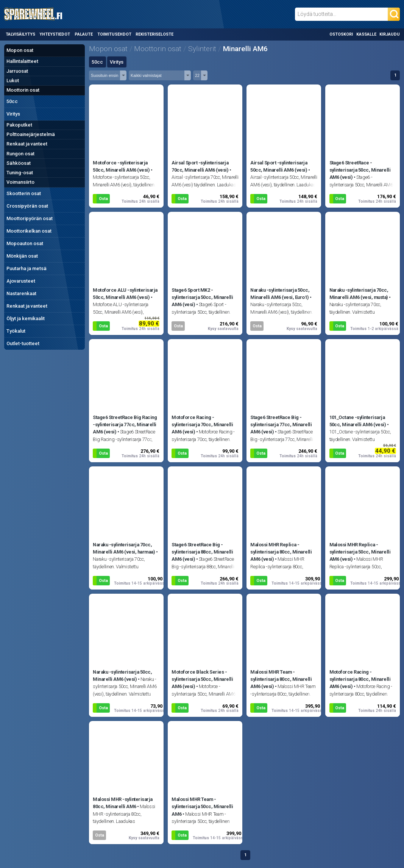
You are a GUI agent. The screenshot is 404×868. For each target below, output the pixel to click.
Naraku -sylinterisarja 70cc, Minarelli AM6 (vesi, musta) (359, 294)
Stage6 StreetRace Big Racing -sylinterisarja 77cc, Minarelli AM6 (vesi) (125, 425)
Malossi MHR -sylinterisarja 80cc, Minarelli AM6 (122, 803)
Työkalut (16, 331)
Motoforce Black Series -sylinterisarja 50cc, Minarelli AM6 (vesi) (202, 679)
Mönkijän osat (22, 256)
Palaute (84, 34)
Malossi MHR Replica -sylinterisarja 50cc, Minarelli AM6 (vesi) (360, 552)
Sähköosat (19, 163)
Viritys (13, 114)
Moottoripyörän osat (30, 218)
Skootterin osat (24, 193)
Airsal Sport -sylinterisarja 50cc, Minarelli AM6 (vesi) (279, 166)
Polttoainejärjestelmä (31, 134)
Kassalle (366, 34)
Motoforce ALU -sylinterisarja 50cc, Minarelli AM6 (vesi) (125, 294)
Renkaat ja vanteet (27, 144)
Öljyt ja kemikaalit (26, 318)
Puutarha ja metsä (27, 268)
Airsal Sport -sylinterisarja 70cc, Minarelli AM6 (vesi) (200, 166)
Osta (103, 199)
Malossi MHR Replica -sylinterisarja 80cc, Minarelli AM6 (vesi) (281, 552)
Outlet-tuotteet (23, 343)
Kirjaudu (390, 34)
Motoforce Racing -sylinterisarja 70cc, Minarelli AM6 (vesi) (202, 425)
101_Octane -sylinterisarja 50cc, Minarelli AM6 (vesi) (358, 421)
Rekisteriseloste (154, 34)
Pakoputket (19, 125)
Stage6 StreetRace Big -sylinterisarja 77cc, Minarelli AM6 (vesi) (281, 425)
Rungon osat (20, 154)
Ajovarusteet (21, 281)
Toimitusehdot (114, 34)
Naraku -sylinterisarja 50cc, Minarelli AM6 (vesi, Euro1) (280, 294)
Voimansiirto (20, 182)
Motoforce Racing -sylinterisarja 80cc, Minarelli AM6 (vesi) (360, 679)
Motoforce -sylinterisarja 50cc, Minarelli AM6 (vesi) (121, 166)
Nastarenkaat (21, 293)
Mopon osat (20, 50)
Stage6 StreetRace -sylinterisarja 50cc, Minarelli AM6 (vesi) (360, 170)
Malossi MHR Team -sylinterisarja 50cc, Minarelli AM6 (202, 806)
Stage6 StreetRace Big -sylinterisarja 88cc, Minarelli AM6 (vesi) (202, 552)
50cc (12, 101)
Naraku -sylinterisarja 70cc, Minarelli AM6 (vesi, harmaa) (124, 548)
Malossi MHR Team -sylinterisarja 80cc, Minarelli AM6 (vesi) (281, 679)
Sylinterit (202, 49)
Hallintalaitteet (22, 61)
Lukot (13, 81)
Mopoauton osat (25, 243)
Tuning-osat (20, 173)
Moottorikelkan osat (29, 231)
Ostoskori (341, 34)
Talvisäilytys (20, 34)
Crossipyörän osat (27, 206)
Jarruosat (17, 71)
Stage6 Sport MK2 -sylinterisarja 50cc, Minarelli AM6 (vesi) (202, 297)
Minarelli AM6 (245, 49)
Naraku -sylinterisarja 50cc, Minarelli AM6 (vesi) (122, 676)
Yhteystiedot (55, 34)
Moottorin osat (23, 90)
